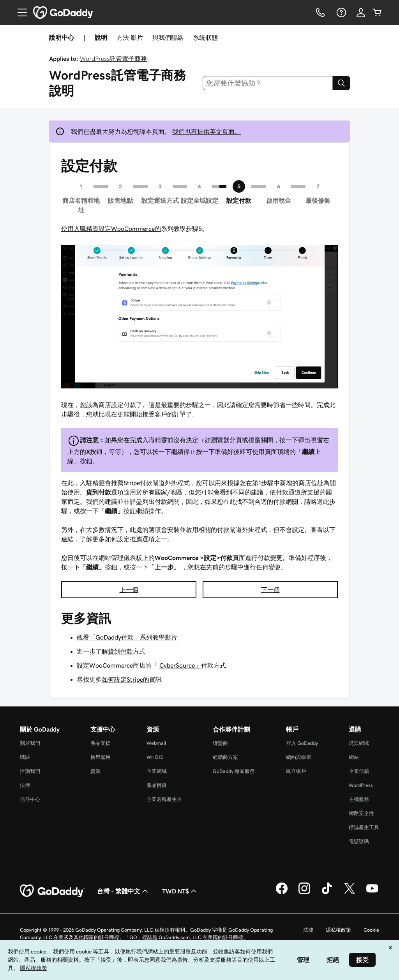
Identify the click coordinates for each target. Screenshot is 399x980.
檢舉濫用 (101, 757)
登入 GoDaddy (302, 743)
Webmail (156, 743)
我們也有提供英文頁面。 (207, 131)
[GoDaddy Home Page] (52, 891)
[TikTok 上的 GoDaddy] (327, 893)
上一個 (129, 590)
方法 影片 (130, 37)
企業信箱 (359, 771)
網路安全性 (361, 813)
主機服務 (359, 799)
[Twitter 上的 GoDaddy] (350, 893)
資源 (95, 771)
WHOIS (155, 757)
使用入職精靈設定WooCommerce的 (111, 229)
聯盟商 (220, 743)
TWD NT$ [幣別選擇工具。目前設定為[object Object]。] (180, 891)
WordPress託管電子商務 (113, 58)
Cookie (371, 930)
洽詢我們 (30, 771)
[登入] (361, 12)
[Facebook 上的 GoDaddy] (282, 893)
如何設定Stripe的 (125, 679)
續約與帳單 (299, 757)
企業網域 (157, 771)
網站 (354, 757)
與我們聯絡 (168, 37)
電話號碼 (359, 841)
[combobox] (268, 83)
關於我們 (30, 743)
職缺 (25, 757)
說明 (101, 37)
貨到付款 (120, 651)
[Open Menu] (19, 12)
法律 (25, 785)
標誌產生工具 (364, 827)
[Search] (341, 83)
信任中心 (30, 799)
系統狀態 (205, 37)
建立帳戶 (296, 771)
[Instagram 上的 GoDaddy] (304, 893)
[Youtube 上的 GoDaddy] (372, 893)
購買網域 (359, 743)
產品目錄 (157, 785)
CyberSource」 (180, 665)
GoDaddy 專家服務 (234, 771)
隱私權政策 (338, 930)
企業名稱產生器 (164, 799)
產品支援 (101, 743)
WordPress (361, 785)
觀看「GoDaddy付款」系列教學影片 (127, 637)
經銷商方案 (225, 757)
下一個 (270, 590)
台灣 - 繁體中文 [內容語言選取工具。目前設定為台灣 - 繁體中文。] (123, 891)
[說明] (341, 12)
